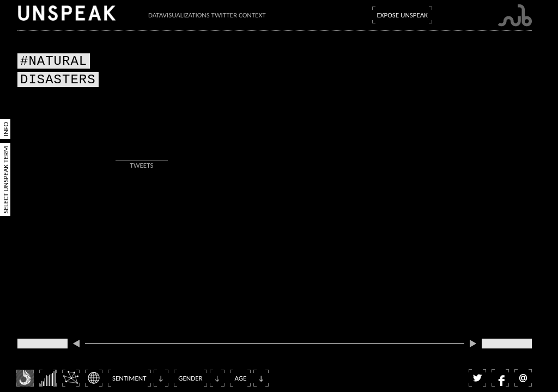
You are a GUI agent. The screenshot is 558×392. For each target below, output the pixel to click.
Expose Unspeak (402, 15)
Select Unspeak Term (6, 180)
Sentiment (129, 378)
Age (240, 378)
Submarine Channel (515, 16)
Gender (190, 378)
